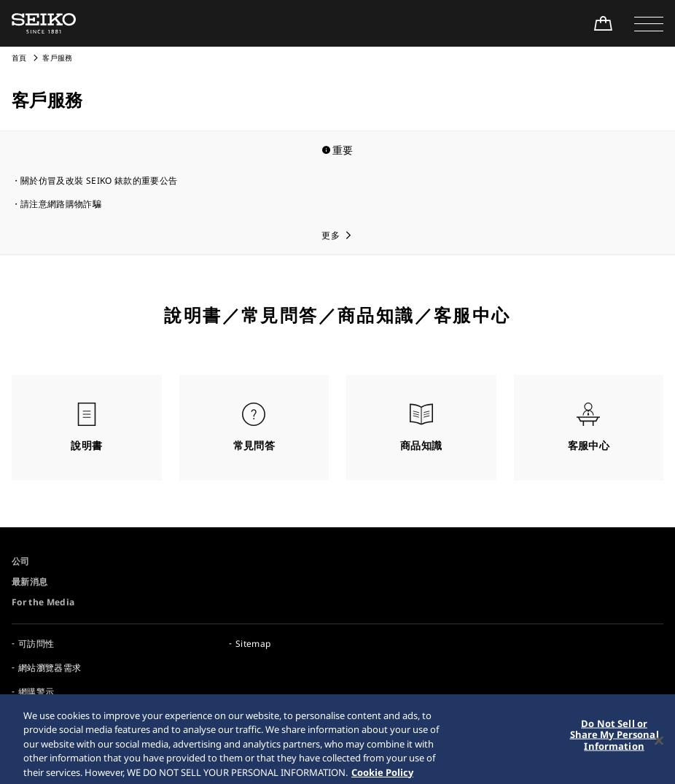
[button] (649, 23)
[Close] (659, 747)
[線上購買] (603, 23)
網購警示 (36, 692)
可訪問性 (36, 644)
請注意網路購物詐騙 (61, 204)
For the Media (43, 602)
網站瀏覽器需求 (50, 668)
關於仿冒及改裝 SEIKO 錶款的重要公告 (99, 181)
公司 (21, 561)
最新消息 (30, 582)
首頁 (19, 58)
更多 (331, 235)
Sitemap (253, 644)
